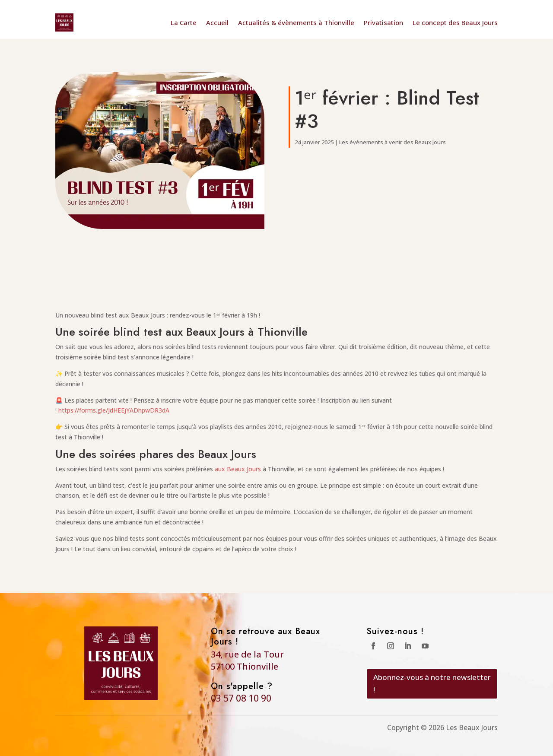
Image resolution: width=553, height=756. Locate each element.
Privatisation (383, 22)
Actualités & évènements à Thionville (296, 22)
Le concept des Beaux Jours (455, 22)
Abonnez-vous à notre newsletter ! (432, 683)
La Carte (184, 22)
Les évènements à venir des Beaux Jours (393, 142)
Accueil (217, 22)
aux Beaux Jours (238, 469)
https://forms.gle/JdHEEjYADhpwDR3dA (114, 410)
